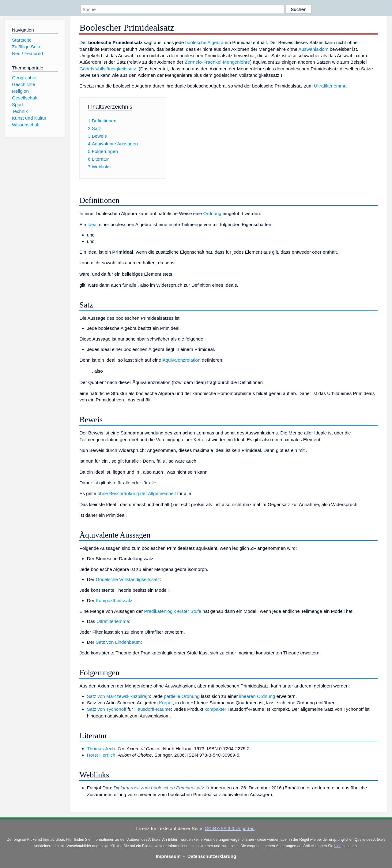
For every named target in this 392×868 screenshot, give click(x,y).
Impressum (168, 856)
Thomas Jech (101, 749)
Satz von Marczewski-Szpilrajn (119, 696)
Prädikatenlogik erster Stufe (173, 611)
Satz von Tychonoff (107, 709)
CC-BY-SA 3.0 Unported (230, 828)
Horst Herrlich (101, 755)
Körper (166, 703)
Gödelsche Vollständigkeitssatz (128, 579)
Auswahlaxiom (314, 49)
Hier (70, 840)
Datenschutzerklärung (212, 856)
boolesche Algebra (204, 42)
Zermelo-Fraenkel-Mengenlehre (217, 62)
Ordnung (212, 213)
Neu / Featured (27, 53)
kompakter (215, 709)
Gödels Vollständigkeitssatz (108, 69)
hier (46, 840)
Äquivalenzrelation (181, 360)
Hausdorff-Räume (153, 709)
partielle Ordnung (182, 696)
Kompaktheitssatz (114, 600)
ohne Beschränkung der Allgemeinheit (137, 493)
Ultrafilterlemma (330, 86)
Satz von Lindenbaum (118, 642)
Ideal (93, 224)
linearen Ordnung (257, 696)
